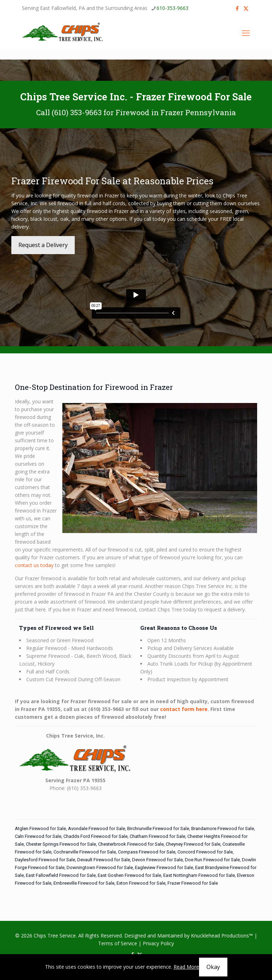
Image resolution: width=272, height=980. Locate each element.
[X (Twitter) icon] (246, 8)
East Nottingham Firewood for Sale (199, 875)
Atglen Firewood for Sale (40, 828)
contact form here (184, 709)
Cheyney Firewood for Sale (193, 844)
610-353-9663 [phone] (172, 8)
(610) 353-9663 (77, 112)
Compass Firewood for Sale (147, 852)
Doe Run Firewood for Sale (212, 860)
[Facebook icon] (237, 8)
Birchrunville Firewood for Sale (158, 828)
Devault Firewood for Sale (104, 860)
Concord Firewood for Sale (205, 852)
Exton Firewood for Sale (141, 883)
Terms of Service (118, 943)
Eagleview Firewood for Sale (164, 867)
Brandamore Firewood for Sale (223, 828)
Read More (186, 967)
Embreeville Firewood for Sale (84, 883)
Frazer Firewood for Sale (193, 883)
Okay (213, 967)
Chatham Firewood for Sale (157, 836)
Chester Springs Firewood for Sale (61, 844)
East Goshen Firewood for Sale (129, 875)
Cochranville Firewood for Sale (85, 852)
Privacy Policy (158, 943)
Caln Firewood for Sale (38, 836)
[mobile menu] (246, 33)
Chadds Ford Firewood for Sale (95, 836)
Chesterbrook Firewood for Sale (131, 844)
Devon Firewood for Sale (157, 860)
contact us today (34, 565)
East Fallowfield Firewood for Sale (61, 875)
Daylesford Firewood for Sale (45, 860)
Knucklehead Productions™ (222, 936)
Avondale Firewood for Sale (97, 828)
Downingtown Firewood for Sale (100, 867)
